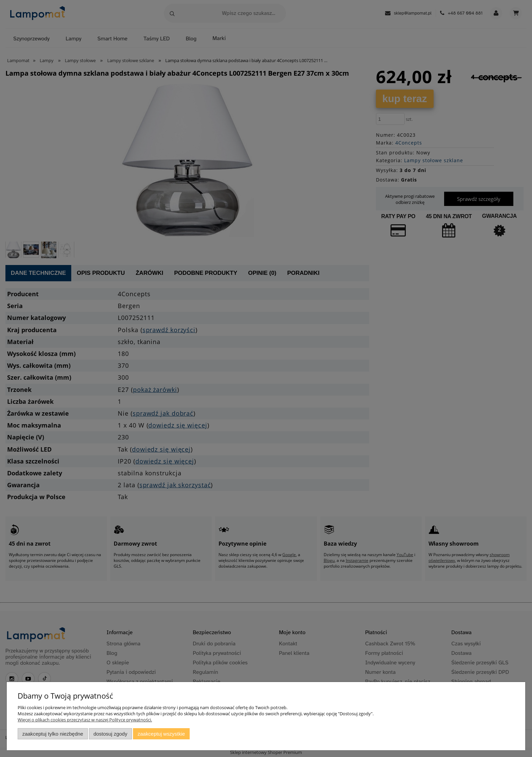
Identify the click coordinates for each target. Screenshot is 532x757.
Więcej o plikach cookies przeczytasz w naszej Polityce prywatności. (85, 720)
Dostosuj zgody (110, 734)
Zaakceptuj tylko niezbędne (53, 734)
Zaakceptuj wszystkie (161, 734)
